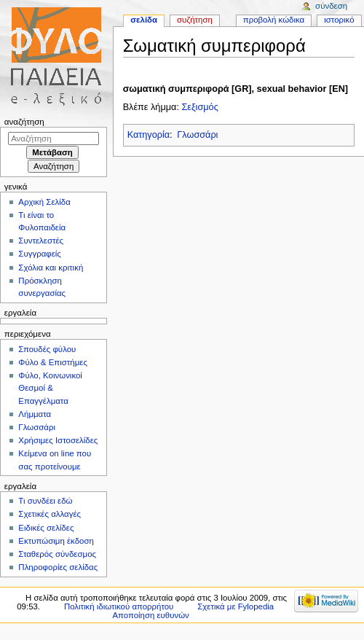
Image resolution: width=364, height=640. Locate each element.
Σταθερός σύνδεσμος (57, 554)
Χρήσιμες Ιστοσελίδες (58, 440)
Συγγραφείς (40, 254)
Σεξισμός (199, 107)
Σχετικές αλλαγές (50, 514)
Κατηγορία (149, 135)
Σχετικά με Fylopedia (236, 606)
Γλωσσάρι (197, 135)
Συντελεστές (41, 241)
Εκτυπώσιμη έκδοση (56, 541)
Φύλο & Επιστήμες (53, 362)
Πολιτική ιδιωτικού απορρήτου (119, 606)
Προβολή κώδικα (274, 20)
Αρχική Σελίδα (44, 202)
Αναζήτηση (24, 122)
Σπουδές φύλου (47, 349)
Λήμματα (35, 414)
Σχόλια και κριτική (51, 268)
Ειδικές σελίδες (46, 528)
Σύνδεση (331, 6)
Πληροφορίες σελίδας (58, 567)
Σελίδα (144, 20)
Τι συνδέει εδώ (45, 501)
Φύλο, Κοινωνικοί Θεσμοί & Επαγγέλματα (50, 388)
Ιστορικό (339, 20)
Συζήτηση (195, 20)
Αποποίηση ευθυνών (150, 615)
